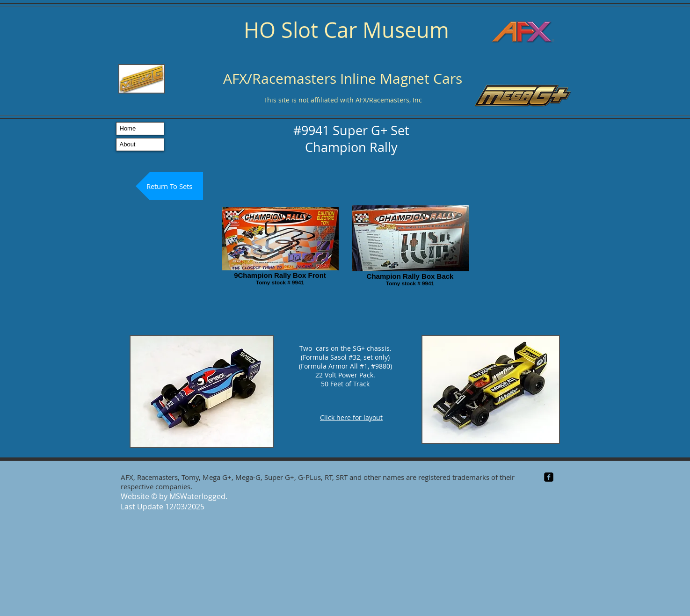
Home (128, 128)
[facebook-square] (549, 477)
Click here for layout (351, 417)
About (128, 144)
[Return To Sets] (169, 186)
